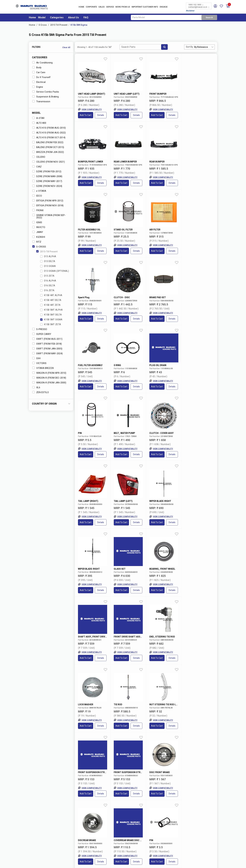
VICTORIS (39, 363)
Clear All (66, 47)
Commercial (125, 828)
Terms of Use (137, 862)
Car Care (39, 72)
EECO (37, 196)
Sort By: (190, 47)
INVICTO (39, 227)
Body (37, 68)
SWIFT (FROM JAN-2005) (47, 349)
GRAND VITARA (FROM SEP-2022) (49, 216)
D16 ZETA (47, 290)
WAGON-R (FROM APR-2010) (49, 373)
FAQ (86, 17)
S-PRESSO (40, 329)
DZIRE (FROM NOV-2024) (47, 186)
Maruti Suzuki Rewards (156, 831)
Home (81, 7)
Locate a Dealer (43, 836)
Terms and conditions (205, 799)
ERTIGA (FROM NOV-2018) (48, 205)
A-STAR (38, 118)
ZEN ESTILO (41, 392)
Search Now (204, 787)
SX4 (36, 358)
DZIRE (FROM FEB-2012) (47, 172)
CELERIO (39, 157)
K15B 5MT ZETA (51, 324)
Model (42, 17)
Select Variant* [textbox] (84, 787)
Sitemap (213, 862)
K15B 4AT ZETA (50, 305)
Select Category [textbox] (125, 787)
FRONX (38, 210)
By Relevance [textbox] (201, 47)
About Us (74, 17)
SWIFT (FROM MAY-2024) (47, 353)
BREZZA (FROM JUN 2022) (48, 152)
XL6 (36, 387)
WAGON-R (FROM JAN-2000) (49, 383)
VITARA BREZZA (43, 368)
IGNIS (37, 222)
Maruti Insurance (154, 828)
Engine (38, 87)
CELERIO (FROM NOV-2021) (49, 162)
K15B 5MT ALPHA (51, 310)
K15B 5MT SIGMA (51, 320)
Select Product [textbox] (164, 787)
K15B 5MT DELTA (51, 315)
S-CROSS (39, 247)
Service (110, 7)
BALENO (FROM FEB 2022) (48, 142)
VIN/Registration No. (117, 777)
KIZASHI (39, 237)
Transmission (41, 101)
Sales (102, 7)
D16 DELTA (48, 286)
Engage (164, 7)
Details (101, 115)
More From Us (123, 7)
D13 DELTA (48, 261)
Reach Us (97, 831)
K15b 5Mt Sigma (79, 25)
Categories (57, 17)
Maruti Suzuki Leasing (156, 845)
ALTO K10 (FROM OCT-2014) (49, 138)
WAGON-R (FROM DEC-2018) (49, 378)
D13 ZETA (47, 276)
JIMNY (38, 232)
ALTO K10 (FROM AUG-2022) (49, 133)
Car (90, 777)
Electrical (39, 82)
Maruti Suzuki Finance (156, 825)
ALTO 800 (39, 123)
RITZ (37, 242)
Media (96, 828)
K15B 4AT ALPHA (51, 295)
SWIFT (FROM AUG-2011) (47, 339)
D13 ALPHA (48, 256)
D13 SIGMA (48, 266)
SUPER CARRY (42, 334)
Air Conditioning (42, 63)
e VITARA (39, 191)
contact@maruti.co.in (199, 7)
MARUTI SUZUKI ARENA (130, 819)
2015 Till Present (59, 25)
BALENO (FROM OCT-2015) (48, 147)
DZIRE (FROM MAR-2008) (47, 176)
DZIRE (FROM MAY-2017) (47, 181)
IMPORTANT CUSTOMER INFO (145, 7)
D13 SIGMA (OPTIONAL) (55, 271)
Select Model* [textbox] (43, 787)
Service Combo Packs (46, 92)
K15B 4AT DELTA (51, 300)
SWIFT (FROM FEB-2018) (47, 344)
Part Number (150, 777)
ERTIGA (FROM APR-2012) (48, 201)
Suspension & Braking (45, 97)
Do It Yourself (41, 77)
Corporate (91, 7)
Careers (96, 825)
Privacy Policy (196, 862)
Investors (97, 822)
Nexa (122, 822)
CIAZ (37, 167)
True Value (124, 825)
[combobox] (204, 47)
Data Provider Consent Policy (166, 862)
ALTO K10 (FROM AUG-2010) (49, 128)
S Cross (43, 25)
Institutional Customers (157, 847)
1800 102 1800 (196, 5)
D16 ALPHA (48, 281)
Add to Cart (86, 115)
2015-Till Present (47, 252)
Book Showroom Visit (73, 836)
